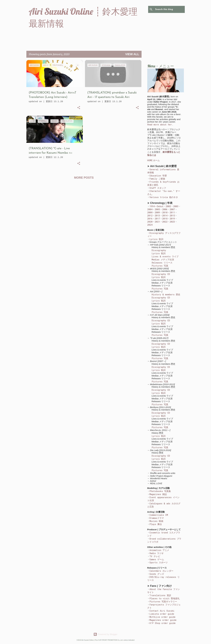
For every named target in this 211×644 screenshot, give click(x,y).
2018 (165, 219)
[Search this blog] (169, 9)
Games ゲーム (157, 559)
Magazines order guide (163, 620)
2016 (150, 219)
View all (132, 54)
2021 (157, 222)
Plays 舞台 (156, 524)
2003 (176, 206)
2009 (157, 212)
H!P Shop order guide (162, 623)
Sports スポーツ (159, 562)
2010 (165, 212)
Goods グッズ (157, 574)
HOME (150, 160)
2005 (157, 209)
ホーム (156, 160)
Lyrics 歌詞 (156, 239)
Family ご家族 (157, 179)
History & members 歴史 (166, 294)
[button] (79, 108)
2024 (150, 225)
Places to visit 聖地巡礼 (165, 598)
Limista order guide (162, 614)
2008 (150, 212)
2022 (165, 222)
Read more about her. (160, 124)
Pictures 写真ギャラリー (163, 601)
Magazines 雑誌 (158, 494)
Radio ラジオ (157, 553)
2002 (168, 206)
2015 (172, 215)
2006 (165, 209)
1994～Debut (156, 206)
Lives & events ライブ (165, 256)
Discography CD (161, 274)
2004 (150, 209)
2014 (165, 215)
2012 (150, 215)
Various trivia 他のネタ (164, 197)
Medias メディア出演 (163, 259)
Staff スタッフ (158, 188)
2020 (150, 222)
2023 (172, 222)
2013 (157, 215)
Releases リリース (162, 263)
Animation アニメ (159, 550)
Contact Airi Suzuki (162, 611)
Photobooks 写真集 (160, 491)
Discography (159, 250)
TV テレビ (155, 556)
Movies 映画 (156, 521)
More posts (84, 178)
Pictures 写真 (160, 266)
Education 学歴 (158, 176)
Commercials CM (159, 515)
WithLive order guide (162, 617)
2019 (172, 219)
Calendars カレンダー (161, 571)
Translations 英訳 (160, 595)
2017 (157, 219)
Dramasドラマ (157, 518)
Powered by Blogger (105, 634)
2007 (172, 209)
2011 (172, 212)
